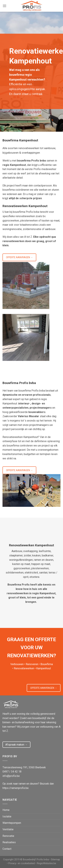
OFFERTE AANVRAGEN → (19, 257)
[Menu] (5, 6)
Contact (7, 849)
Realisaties (9, 842)
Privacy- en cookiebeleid (22, 863)
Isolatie (7, 816)
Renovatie (8, 836)
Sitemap (55, 860)
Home (6, 810)
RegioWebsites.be (47, 863)
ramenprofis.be (20, 788)
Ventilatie (8, 829)
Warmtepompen (12, 823)
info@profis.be (11, 776)
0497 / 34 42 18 (12, 772)
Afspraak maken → (16, 745)
